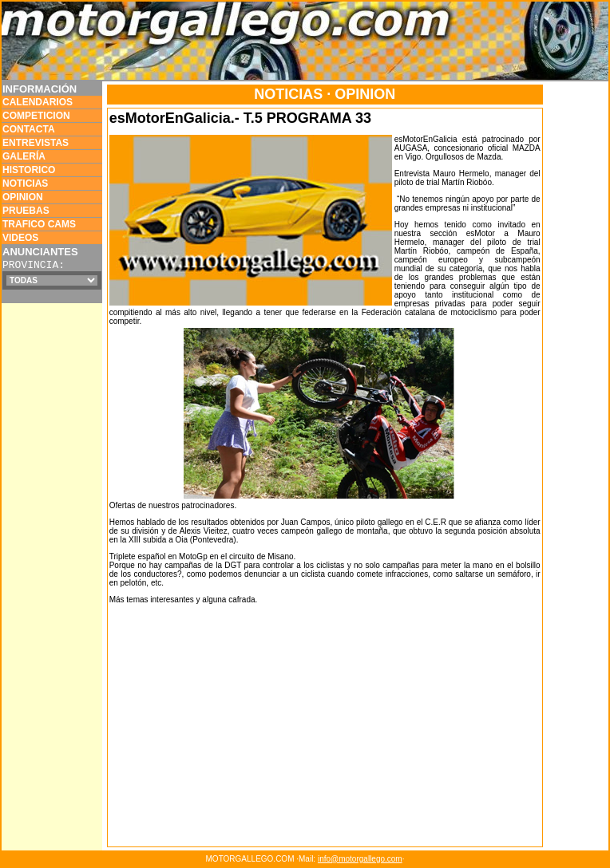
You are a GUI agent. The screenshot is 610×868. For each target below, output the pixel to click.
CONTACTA (29, 129)
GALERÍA (24, 156)
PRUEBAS (26, 211)
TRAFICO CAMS (39, 224)
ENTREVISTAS (36, 143)
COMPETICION (36, 116)
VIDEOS (20, 238)
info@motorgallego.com (360, 859)
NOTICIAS (25, 183)
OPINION (23, 197)
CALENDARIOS (38, 102)
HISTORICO (29, 170)
